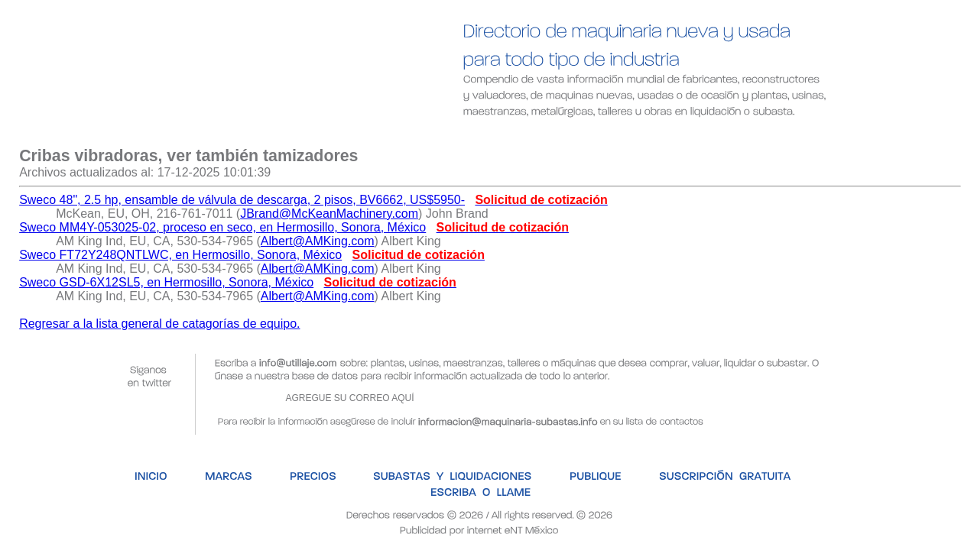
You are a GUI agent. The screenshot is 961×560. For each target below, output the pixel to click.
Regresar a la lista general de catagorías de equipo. (159, 324)
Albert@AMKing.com (318, 241)
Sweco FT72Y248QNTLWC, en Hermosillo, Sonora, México (180, 255)
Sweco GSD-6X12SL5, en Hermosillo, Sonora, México (166, 282)
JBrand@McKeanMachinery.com (329, 214)
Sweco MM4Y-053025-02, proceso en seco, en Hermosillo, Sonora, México (222, 227)
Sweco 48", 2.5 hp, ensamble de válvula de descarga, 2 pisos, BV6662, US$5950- (242, 200)
